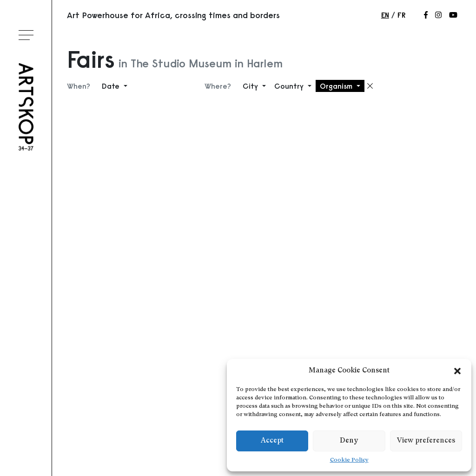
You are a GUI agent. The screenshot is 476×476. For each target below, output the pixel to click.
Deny (349, 441)
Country (290, 86)
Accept (272, 441)
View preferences (426, 441)
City (251, 86)
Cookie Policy (349, 460)
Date (112, 86)
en (385, 15)
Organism (337, 86)
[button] (457, 371)
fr (401, 15)
